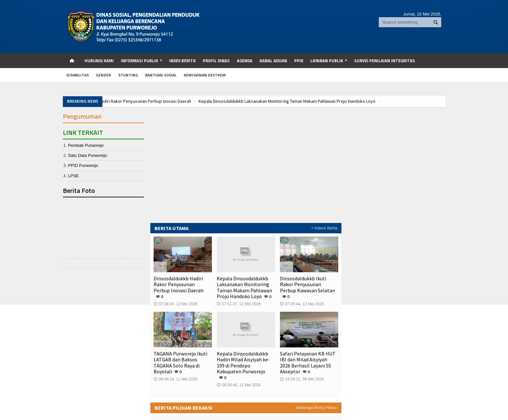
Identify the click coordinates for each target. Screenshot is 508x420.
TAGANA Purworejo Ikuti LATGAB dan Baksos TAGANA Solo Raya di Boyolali (180, 362)
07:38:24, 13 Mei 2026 (175, 298)
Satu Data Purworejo (87, 155)
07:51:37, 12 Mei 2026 (239, 304)
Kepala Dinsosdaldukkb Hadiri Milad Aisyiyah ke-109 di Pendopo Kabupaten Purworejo (243, 362)
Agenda (245, 61)
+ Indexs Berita (324, 228)
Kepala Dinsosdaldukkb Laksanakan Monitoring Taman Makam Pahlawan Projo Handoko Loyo (287, 101)
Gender (104, 75)
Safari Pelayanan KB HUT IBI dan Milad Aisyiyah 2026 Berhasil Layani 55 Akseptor (308, 362)
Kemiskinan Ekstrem (205, 75)
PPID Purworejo (83, 165)
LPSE (73, 176)
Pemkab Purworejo (86, 145)
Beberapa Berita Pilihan (317, 402)
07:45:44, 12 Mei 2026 (302, 298)
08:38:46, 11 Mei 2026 (239, 379)
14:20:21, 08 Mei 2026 (302, 379)
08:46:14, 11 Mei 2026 (175, 379)
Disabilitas (78, 75)
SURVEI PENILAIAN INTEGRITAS (385, 61)
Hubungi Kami (99, 61)
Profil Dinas (216, 61)
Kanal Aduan (273, 61)
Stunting (128, 75)
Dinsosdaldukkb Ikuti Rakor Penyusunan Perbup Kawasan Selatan (309, 284)
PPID (299, 61)
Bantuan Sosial (161, 75)
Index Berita (182, 61)
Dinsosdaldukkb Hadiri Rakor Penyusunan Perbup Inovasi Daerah (129, 101)
